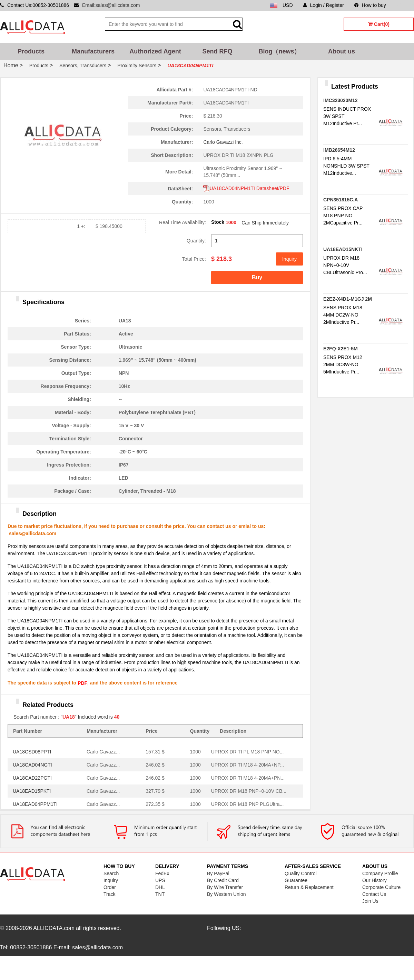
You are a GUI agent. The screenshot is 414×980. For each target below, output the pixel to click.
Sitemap (405, 5)
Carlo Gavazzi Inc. (223, 142)
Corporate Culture (381, 887)
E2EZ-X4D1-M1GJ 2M (348, 299)
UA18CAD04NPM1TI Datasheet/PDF (246, 188)
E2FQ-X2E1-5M (341, 349)
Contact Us (374, 894)
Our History (374, 880)
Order (110, 887)
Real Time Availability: (183, 222)
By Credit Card (223, 880)
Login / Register (324, 5)
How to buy (370, 5)
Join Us (370, 901)
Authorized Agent (155, 51)
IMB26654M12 (339, 150)
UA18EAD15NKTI (343, 249)
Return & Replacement (309, 887)
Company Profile (380, 873)
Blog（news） (279, 51)
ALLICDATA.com (54, 928)
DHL (160, 887)
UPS (160, 880)
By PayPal (218, 873)
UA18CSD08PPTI (32, 752)
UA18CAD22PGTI (32, 778)
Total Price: (194, 259)
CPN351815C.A (341, 200)
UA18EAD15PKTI (32, 791)
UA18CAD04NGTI (32, 765)
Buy (257, 277)
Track (109, 894)
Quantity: (196, 241)
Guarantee (296, 880)
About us (342, 51)
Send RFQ (217, 51)
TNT (160, 894)
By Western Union (226, 894)
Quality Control (301, 873)
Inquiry (289, 259)
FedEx (162, 873)
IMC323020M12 (341, 100)
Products (31, 51)
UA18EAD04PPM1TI (35, 804)
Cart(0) (379, 24)
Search (111, 873)
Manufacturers (93, 51)
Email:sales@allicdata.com (111, 5)
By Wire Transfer (225, 887)
